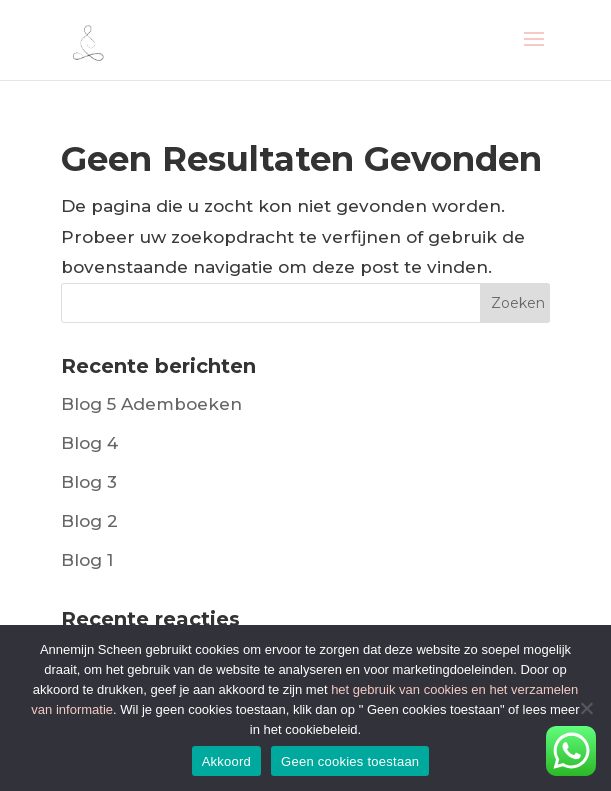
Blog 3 (89, 482)
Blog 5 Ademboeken (151, 404)
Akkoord (226, 761)
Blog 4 (89, 443)
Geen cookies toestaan (350, 761)
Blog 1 (87, 560)
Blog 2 (89, 521)
